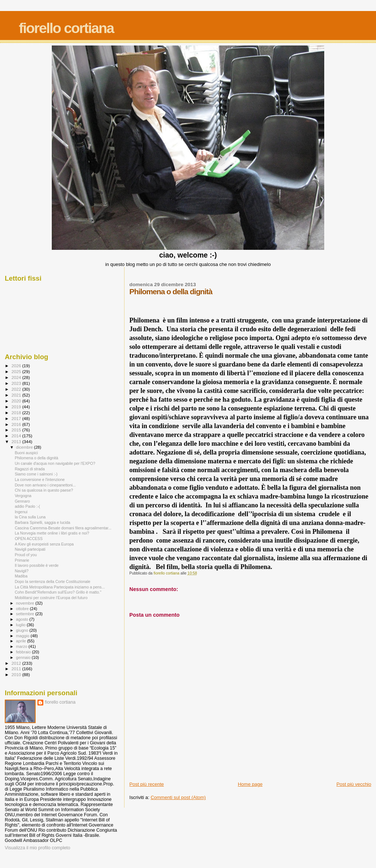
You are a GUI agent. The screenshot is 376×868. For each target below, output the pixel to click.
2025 (17, 371)
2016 (17, 424)
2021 (17, 395)
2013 (17, 442)
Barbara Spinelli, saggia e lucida (42, 522)
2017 (17, 418)
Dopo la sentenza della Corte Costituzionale (53, 581)
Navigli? (22, 571)
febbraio (24, 652)
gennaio (24, 657)
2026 (17, 366)
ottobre (23, 609)
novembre (26, 603)
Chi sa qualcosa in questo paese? (44, 490)
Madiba (21, 576)
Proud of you (26, 555)
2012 (17, 663)
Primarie (22, 560)
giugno (23, 630)
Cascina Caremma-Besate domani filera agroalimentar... (63, 528)
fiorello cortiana (66, 28)
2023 (17, 383)
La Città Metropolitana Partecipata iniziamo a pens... (60, 587)
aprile (22, 641)
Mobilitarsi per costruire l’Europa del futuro (51, 598)
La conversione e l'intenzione (40, 479)
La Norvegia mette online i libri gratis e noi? (52, 533)
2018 (17, 413)
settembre (26, 614)
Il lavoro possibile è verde (37, 565)
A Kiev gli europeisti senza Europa (44, 544)
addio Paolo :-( (27, 506)
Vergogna (23, 496)
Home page (250, 784)
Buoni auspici (26, 453)
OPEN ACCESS (29, 539)
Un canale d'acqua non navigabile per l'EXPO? (55, 463)
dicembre (25, 447)
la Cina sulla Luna (30, 517)
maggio (23, 636)
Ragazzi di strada (30, 469)
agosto (23, 619)
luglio (21, 625)
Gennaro (22, 501)
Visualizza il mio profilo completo (37, 848)
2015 (17, 430)
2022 (17, 389)
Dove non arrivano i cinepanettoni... (45, 485)
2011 (17, 669)
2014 (17, 436)
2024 (17, 377)
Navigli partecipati (30, 549)
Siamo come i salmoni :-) (36, 474)
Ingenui (21, 512)
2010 (17, 674)
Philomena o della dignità (36, 458)
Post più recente (147, 784)
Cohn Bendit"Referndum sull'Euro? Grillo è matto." (58, 592)
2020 (17, 401)
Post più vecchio (354, 784)
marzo (22, 646)
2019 (17, 407)
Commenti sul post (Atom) (178, 797)
